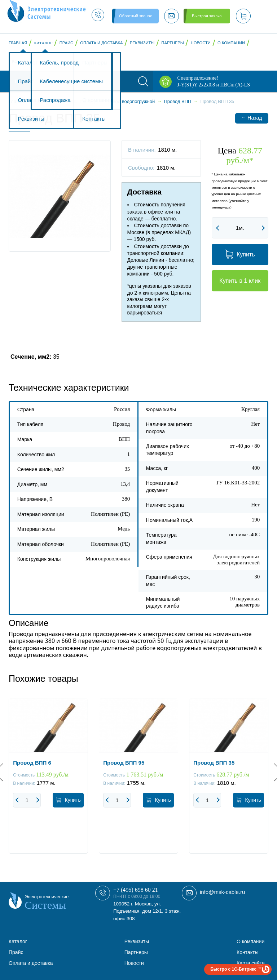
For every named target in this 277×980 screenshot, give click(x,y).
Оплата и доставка (101, 43)
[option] (48, 781)
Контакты (23, 61)
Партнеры (172, 43)
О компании (231, 43)
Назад (252, 118)
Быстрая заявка (207, 16)
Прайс (66, 43)
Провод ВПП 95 (124, 763)
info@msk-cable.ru (222, 892)
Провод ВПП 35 (214, 763)
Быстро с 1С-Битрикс (233, 969)
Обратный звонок (135, 16)
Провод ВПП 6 (32, 763)
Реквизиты (142, 43)
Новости (201, 43)
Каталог (43, 43)
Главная (18, 43)
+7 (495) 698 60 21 (136, 890)
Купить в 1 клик (240, 281)
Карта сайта (251, 963)
